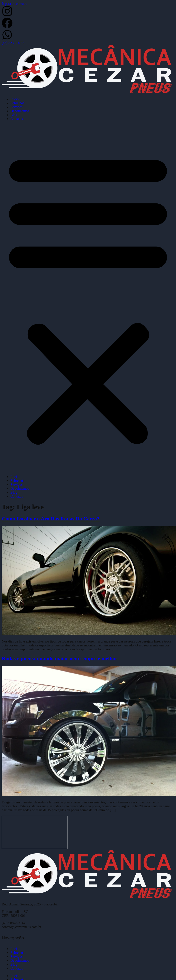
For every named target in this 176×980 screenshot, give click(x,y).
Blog (14, 115)
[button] (88, 298)
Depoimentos (20, 111)
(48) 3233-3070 (13, 43)
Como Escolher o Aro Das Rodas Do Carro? (51, 519)
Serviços (16, 107)
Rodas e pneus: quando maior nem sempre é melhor (60, 658)
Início (14, 99)
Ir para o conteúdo (14, 4)
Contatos (17, 119)
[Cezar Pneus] (35, 832)
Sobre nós (17, 103)
